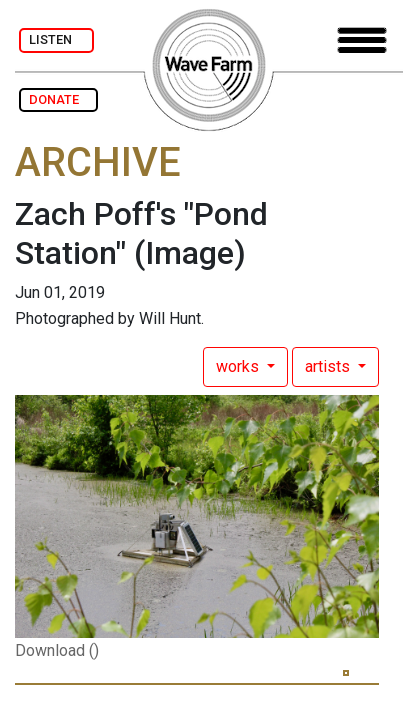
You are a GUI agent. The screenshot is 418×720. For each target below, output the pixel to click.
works (239, 366)
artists (329, 366)
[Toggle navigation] (362, 40)
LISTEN (56, 39)
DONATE (58, 99)
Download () (57, 650)
